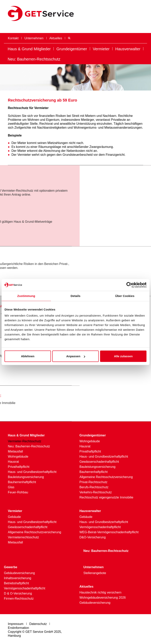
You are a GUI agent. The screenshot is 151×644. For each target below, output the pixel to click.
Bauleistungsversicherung (26, 477)
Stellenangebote (95, 573)
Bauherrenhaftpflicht (22, 482)
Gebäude (14, 517)
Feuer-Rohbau (18, 492)
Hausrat (13, 462)
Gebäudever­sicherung (19, 573)
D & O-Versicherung (18, 593)
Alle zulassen (123, 356)
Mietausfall (15, 451)
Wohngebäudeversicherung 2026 (103, 598)
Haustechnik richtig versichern (100, 592)
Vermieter (101, 49)
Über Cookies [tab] (125, 296)
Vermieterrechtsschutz (23, 537)
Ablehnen (28, 356)
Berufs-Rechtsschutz (94, 487)
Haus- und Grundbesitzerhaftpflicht (32, 472)
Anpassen (76, 356)
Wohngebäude (18, 457)
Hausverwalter (128, 49)
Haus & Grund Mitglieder (29, 49)
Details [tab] (75, 296)
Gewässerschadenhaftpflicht (99, 462)
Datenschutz (38, 624)
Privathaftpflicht (19, 467)
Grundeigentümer (72, 49)
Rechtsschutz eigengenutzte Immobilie (106, 497)
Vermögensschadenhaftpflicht (100, 527)
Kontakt (13, 38)
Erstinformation (18, 628)
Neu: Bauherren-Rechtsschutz (34, 59)
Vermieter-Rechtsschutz (25, 441)
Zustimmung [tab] (26, 296)
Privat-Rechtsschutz (93, 482)
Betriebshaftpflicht (16, 583)
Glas (11, 487)
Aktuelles (56, 38)
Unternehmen (34, 38)
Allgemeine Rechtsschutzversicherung (106, 477)
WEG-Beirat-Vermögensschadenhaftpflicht (109, 532)
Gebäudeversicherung (95, 603)
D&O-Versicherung (93, 537)
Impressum (16, 624)
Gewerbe (11, 567)
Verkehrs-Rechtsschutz (96, 492)
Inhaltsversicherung (18, 578)
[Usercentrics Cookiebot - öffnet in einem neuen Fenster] (129, 285)
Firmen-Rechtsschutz (19, 599)
